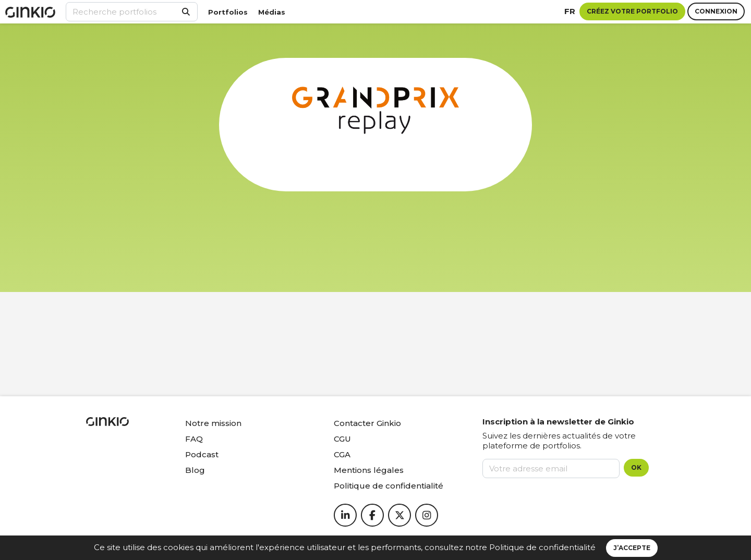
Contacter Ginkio (367, 423)
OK (636, 467)
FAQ (194, 439)
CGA (342, 454)
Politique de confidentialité (542, 547)
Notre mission (213, 423)
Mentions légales (369, 470)
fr (570, 11)
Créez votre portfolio (632, 11)
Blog (195, 470)
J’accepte (632, 548)
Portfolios (228, 12)
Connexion (716, 11)
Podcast (202, 454)
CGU (342, 439)
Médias (272, 12)
